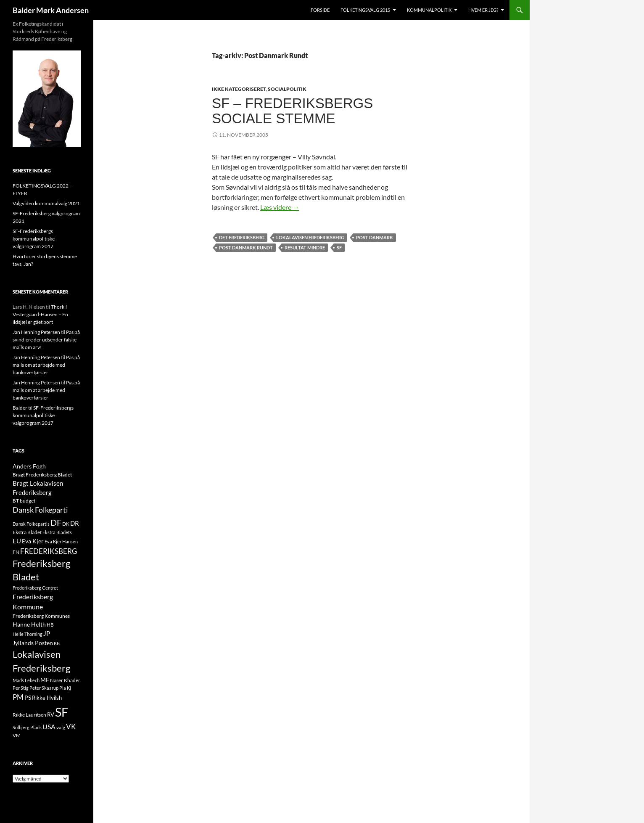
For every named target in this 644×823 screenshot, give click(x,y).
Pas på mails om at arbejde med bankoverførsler (46, 365)
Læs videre (280, 207)
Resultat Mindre (305, 247)
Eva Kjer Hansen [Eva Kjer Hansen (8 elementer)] (61, 541)
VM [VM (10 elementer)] (17, 735)
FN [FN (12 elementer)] (16, 552)
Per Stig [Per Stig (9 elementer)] (21, 688)
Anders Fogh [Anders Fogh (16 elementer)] (29, 466)
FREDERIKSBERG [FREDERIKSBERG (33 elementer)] (49, 551)
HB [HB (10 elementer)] (50, 625)
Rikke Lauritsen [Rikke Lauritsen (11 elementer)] (29, 715)
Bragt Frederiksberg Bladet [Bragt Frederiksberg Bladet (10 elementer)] (42, 475)
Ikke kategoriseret (239, 89)
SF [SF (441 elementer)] (62, 712)
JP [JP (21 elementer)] (47, 633)
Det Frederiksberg (242, 237)
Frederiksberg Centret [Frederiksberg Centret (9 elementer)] (35, 588)
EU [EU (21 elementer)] (17, 541)
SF (339, 247)
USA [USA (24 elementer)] (49, 727)
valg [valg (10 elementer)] (61, 727)
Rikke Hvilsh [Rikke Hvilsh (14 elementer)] (47, 698)
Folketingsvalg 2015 (365, 10)
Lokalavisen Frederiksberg (310, 237)
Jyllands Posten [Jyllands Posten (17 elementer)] (33, 643)
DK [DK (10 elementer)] (66, 524)
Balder (20, 408)
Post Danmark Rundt (246, 247)
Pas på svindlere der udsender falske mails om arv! (46, 340)
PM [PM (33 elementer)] (18, 697)
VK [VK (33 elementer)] (71, 726)
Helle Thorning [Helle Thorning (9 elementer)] (28, 634)
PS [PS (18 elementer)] (28, 697)
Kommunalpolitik (429, 10)
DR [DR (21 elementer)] (75, 523)
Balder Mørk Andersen (51, 10)
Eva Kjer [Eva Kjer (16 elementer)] (33, 541)
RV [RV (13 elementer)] (51, 715)
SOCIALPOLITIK (287, 89)
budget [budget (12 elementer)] (28, 501)
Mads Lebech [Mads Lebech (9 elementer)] (26, 680)
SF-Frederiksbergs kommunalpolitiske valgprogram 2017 (34, 239)
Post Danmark (375, 237)
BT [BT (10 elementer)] (16, 501)
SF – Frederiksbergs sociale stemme (292, 111)
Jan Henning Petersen (36, 332)
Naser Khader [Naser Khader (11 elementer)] (65, 680)
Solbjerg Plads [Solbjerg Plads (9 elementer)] (27, 727)
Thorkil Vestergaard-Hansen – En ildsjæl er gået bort (40, 314)
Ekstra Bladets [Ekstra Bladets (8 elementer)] (57, 532)
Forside (320, 10)
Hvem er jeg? (483, 10)
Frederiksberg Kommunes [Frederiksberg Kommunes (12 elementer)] (41, 616)
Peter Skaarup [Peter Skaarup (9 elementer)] (44, 688)
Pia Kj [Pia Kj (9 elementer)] (65, 688)
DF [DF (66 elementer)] (56, 522)
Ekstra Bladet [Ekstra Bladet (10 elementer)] (27, 532)
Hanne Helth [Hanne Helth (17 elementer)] (29, 624)
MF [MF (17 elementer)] (45, 680)
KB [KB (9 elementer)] (57, 643)
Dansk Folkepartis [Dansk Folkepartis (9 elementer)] (31, 524)
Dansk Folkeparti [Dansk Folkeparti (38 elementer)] (40, 510)
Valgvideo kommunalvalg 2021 (46, 203)
